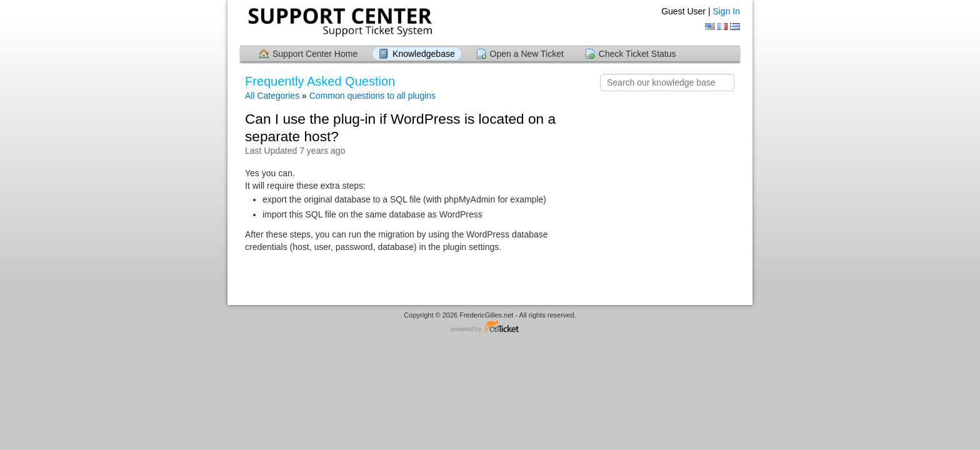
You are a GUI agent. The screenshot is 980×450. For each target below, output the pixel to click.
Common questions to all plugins (372, 96)
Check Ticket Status (637, 54)
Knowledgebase (424, 54)
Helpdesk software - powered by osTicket (490, 327)
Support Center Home (315, 54)
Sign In (726, 11)
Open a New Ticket (527, 54)
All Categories (272, 96)
